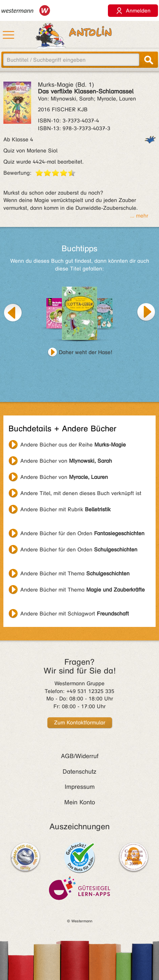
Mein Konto (80, 802)
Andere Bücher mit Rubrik (65, 509)
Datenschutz (79, 772)
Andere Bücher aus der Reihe (73, 445)
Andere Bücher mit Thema (75, 573)
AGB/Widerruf (80, 756)
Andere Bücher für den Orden (82, 533)
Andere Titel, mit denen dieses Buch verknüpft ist (81, 493)
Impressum (80, 787)
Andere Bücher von (66, 461)
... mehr (139, 216)
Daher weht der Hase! (86, 352)
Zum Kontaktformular (80, 723)
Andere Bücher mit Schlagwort (75, 614)
